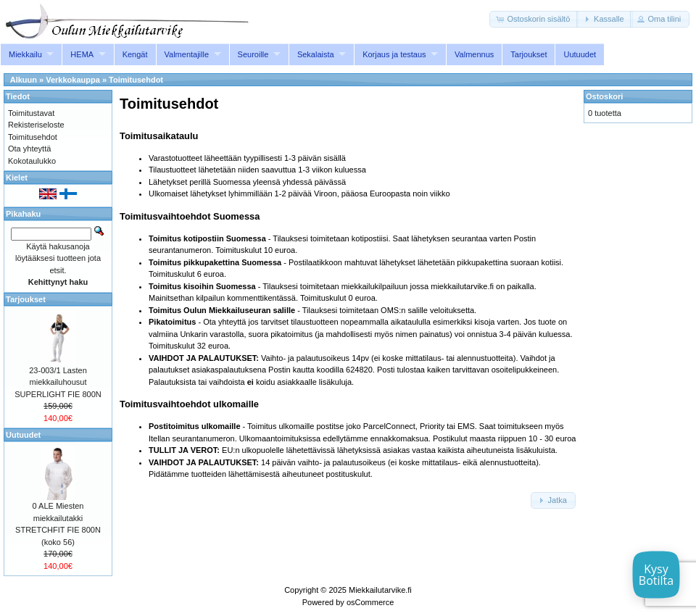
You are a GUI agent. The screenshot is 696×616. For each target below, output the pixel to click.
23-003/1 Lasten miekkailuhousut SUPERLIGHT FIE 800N (58, 382)
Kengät (135, 54)
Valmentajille (187, 54)
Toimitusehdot (136, 80)
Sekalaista (316, 54)
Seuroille (253, 54)
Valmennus (474, 54)
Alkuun (24, 80)
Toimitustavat (31, 113)
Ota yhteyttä (29, 149)
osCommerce (370, 602)
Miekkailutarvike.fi (380, 590)
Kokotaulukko (32, 161)
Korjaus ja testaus (394, 54)
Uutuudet (580, 54)
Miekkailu (25, 54)
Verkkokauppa (73, 80)
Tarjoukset (529, 54)
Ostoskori (604, 96)
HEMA (82, 54)
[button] (534, 19)
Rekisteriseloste (36, 125)
